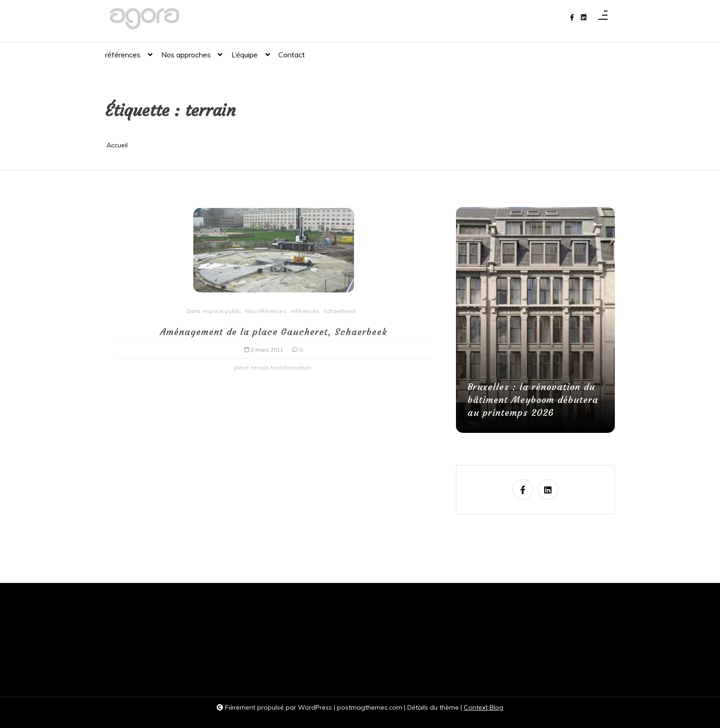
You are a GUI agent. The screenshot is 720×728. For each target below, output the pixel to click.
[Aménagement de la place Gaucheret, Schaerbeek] (274, 253)
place (241, 367)
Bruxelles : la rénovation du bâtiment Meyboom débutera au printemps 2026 (533, 400)
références (123, 59)
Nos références (266, 311)
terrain (260, 367)
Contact (292, 55)
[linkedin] (584, 18)
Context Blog (484, 707)
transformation (291, 367)
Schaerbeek (340, 311)
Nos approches (186, 59)
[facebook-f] (572, 18)
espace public (222, 311)
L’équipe (245, 59)
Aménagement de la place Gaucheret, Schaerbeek (274, 332)
